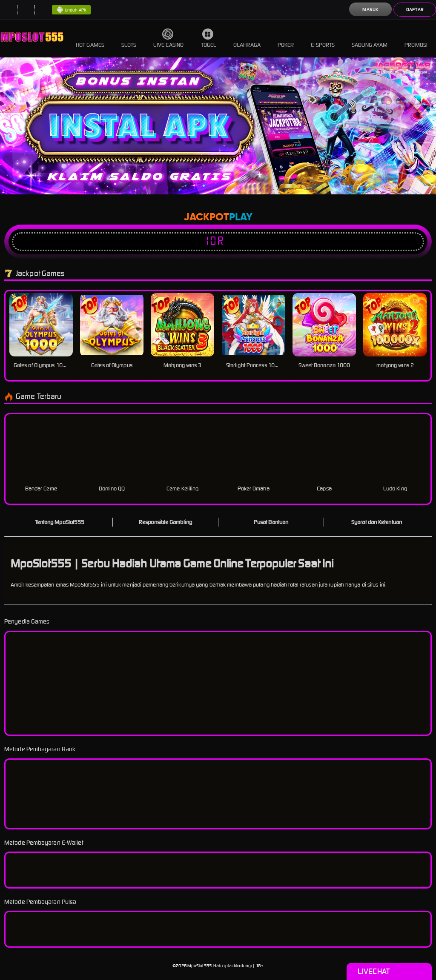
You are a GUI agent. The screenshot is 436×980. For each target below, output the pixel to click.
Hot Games (90, 38)
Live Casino (168, 38)
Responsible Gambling (165, 522)
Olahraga (247, 38)
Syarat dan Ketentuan (377, 522)
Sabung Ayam (370, 38)
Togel (209, 38)
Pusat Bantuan (271, 522)
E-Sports (323, 38)
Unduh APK (71, 10)
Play (241, 217)
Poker (286, 38)
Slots (129, 38)
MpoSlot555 (199, 966)
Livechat (389, 971)
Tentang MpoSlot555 (60, 522)
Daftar (415, 10)
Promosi (416, 38)
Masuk (370, 10)
